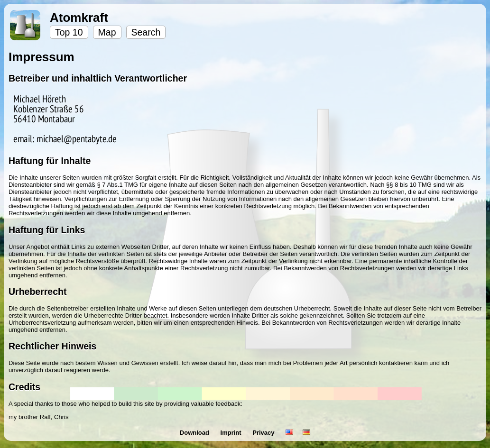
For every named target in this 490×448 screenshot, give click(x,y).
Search (146, 32)
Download (195, 433)
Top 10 (69, 32)
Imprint (232, 433)
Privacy (264, 433)
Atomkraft (79, 18)
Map (107, 32)
